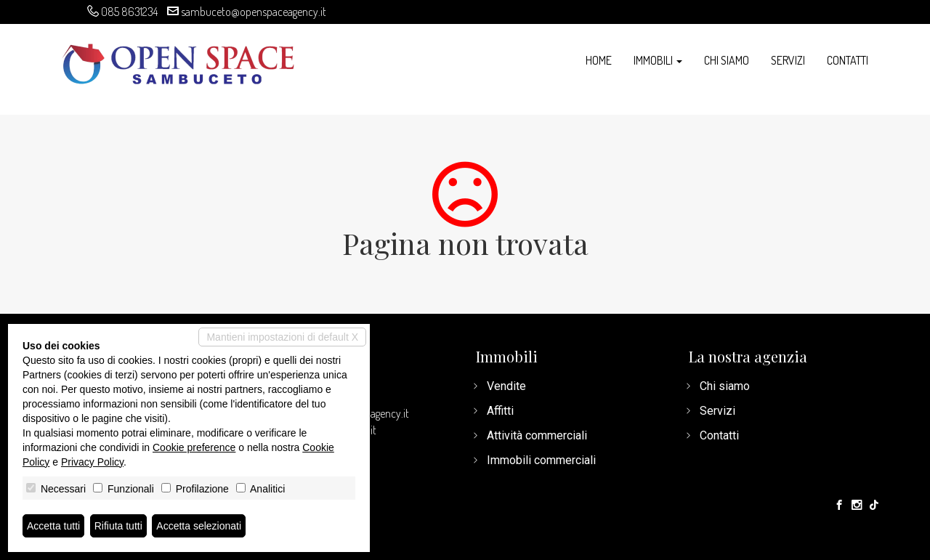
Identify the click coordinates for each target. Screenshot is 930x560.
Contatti (848, 60)
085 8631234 (129, 12)
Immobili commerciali (541, 460)
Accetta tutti (53, 526)
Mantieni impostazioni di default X (282, 337)
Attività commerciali (537, 435)
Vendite (506, 386)
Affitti (500, 411)
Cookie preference (194, 447)
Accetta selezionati (199, 526)
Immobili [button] (658, 60)
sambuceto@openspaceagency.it (254, 12)
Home (599, 60)
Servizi (788, 60)
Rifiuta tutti (118, 526)
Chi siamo (727, 60)
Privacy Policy (92, 462)
